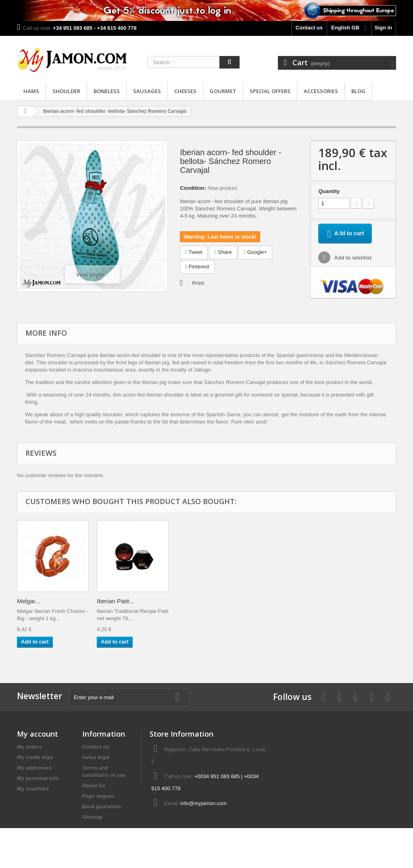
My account (38, 734)
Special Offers (270, 91)
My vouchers (33, 789)
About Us (94, 786)
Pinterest (197, 267)
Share (223, 252)
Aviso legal (96, 757)
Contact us (309, 28)
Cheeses (185, 91)
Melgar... (108, 601)
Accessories (321, 91)
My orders (29, 747)
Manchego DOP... (41, 601)
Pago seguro (98, 796)
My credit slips (35, 757)
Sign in (383, 28)
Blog (358, 91)
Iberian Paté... (195, 601)
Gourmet (223, 91)
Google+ (255, 252)
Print (198, 283)
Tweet (194, 252)
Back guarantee (102, 807)
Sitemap (93, 817)
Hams (31, 91)
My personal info (38, 778)
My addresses (34, 768)
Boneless (107, 91)
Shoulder (66, 91)
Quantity (329, 191)
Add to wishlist (352, 259)
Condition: (193, 188)
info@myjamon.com (203, 803)
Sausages (147, 91)
